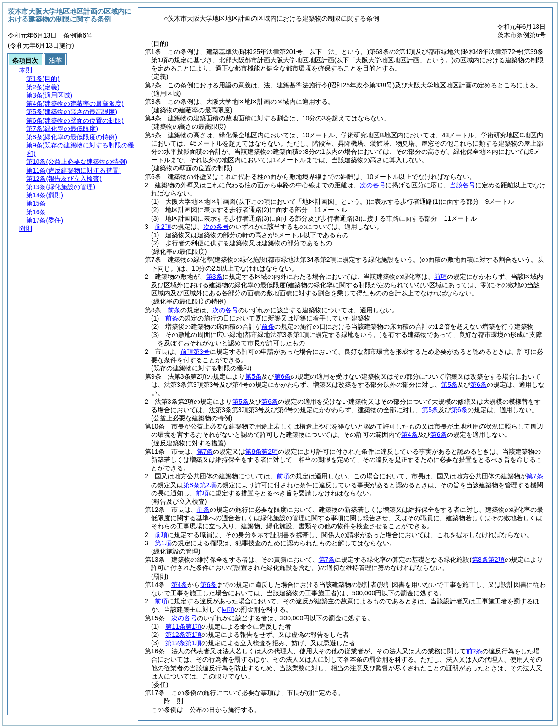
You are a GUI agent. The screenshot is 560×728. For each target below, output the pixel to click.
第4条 (409, 435)
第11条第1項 (183, 626)
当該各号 (462, 185)
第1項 (163, 543)
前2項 (163, 227)
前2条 (474, 651)
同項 (228, 609)
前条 (174, 310)
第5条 (253, 376)
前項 (440, 277)
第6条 (283, 376)
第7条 (205, 451)
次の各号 (373, 185)
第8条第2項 (261, 451)
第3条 (214, 277)
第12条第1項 (183, 635)
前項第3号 (195, 352)
